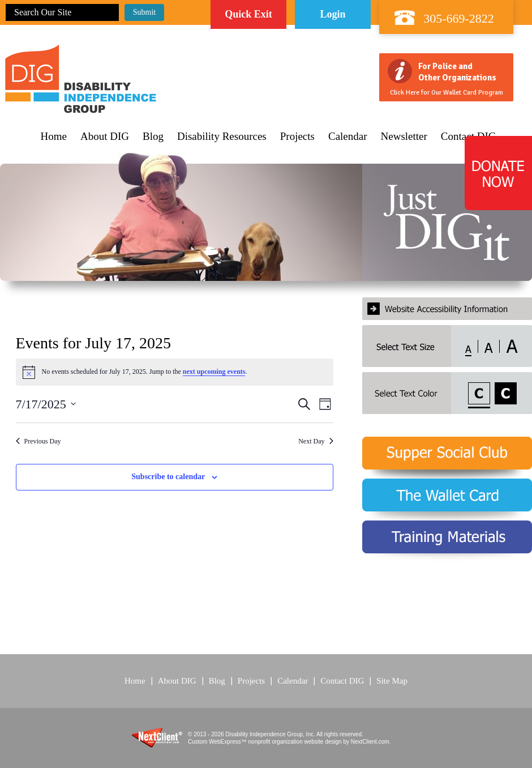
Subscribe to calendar (168, 477)
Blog (153, 136)
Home (54, 136)
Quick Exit (248, 14)
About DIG (105, 136)
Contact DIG (342, 681)
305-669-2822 (459, 18)
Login (332, 14)
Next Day (316, 441)
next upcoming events (214, 372)
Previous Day (38, 441)
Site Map (392, 681)
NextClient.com (370, 742)
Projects (297, 136)
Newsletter (404, 136)
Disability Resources (222, 136)
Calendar (348, 136)
